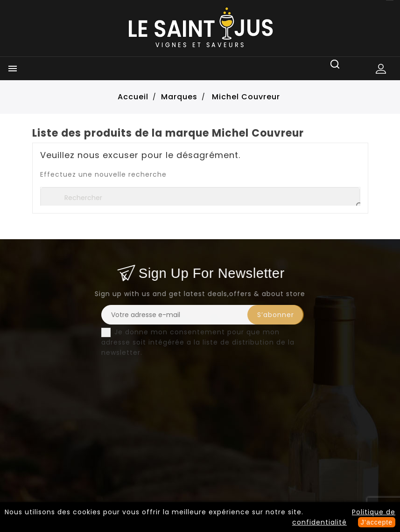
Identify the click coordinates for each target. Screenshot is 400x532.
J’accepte (377, 522)
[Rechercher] (200, 198)
